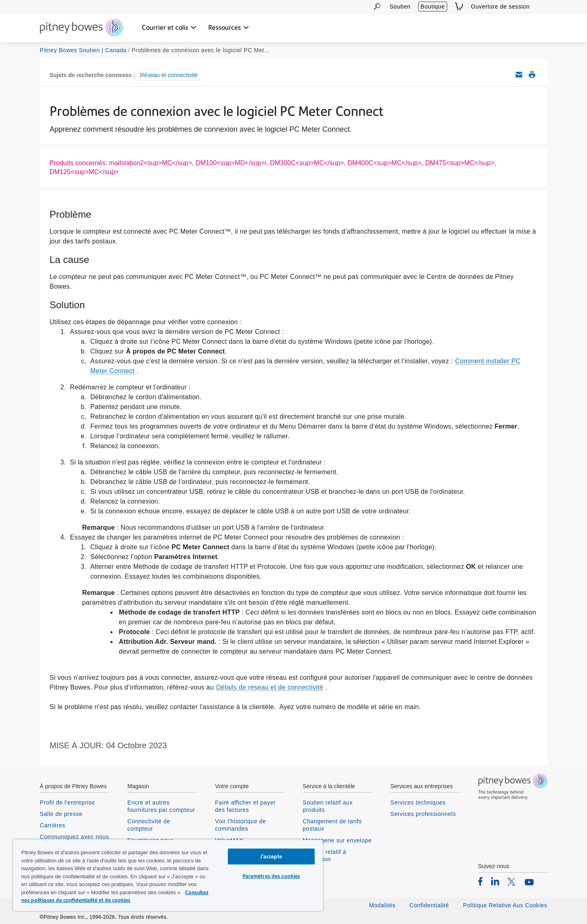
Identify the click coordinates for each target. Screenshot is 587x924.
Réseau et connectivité (169, 75)
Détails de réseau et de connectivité (269, 687)
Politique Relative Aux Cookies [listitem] (505, 905)
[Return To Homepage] (81, 28)
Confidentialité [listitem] (430, 905)
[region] (168, 875)
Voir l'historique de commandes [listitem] (241, 825)
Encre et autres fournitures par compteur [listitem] (161, 806)
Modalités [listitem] (382, 905)
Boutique (433, 7)
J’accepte (271, 857)
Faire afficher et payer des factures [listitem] (246, 806)
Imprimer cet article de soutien (532, 75)
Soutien (400, 7)
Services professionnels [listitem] (423, 814)
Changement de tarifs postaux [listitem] (332, 825)
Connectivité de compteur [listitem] (149, 825)
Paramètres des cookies (271, 876)
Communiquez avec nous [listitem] (75, 837)
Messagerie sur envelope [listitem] (337, 840)
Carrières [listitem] (53, 825)
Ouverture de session (500, 7)
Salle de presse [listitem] (61, 814)
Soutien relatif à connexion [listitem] (325, 855)
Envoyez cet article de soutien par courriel (519, 75)
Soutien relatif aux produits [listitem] (328, 806)
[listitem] (480, 881)
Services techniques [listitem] (418, 802)
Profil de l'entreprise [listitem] (68, 802)
